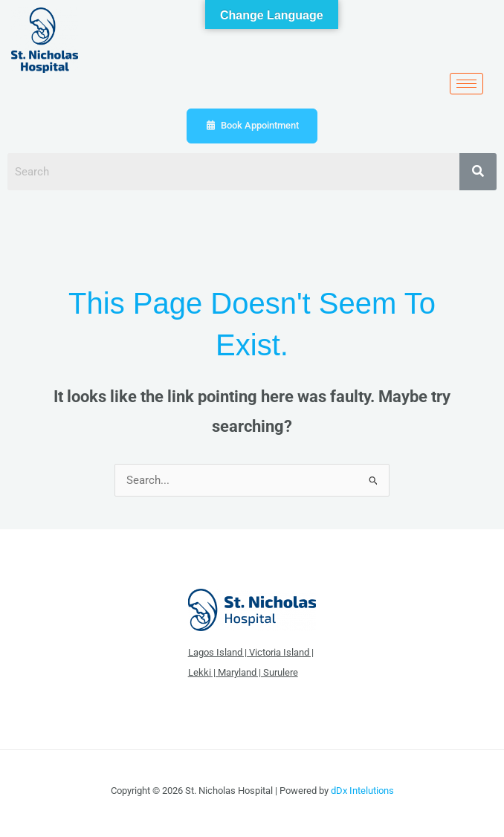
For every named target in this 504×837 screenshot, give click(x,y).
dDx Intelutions (362, 791)
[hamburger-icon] (466, 84)
